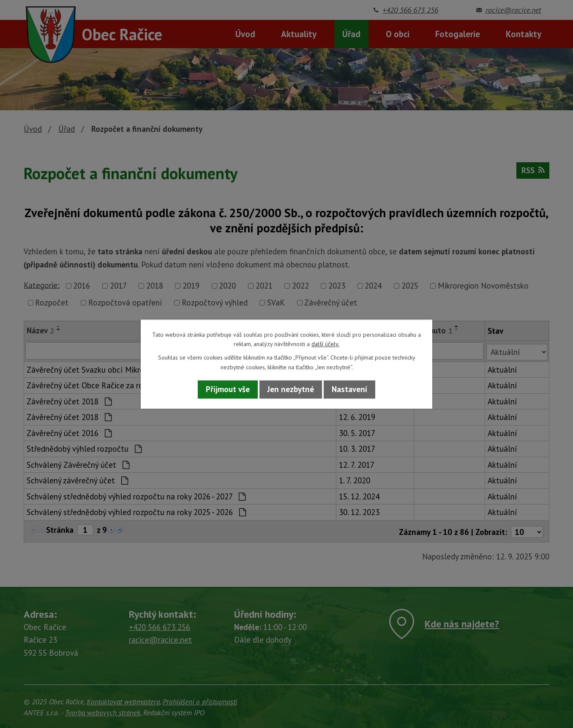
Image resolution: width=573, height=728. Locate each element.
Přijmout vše (228, 390)
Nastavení (349, 390)
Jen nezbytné (291, 390)
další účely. (325, 344)
